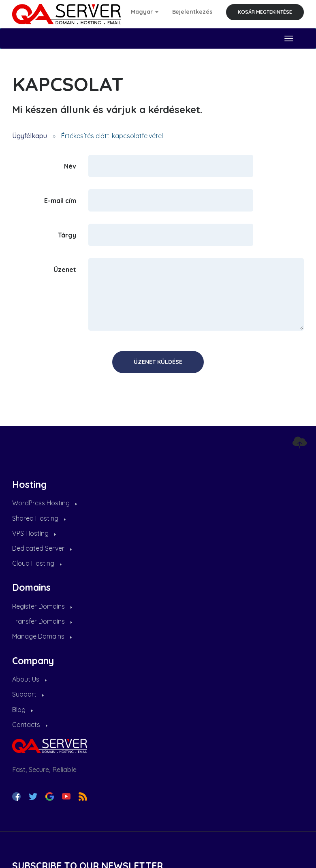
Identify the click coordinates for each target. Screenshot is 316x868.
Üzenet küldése (158, 362)
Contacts (30, 725)
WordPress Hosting (45, 503)
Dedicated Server (42, 548)
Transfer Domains (42, 621)
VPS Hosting (34, 533)
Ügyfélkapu (30, 136)
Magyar (145, 12)
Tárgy (67, 235)
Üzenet (65, 269)
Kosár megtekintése (265, 12)
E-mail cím (60, 200)
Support (28, 694)
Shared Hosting (39, 518)
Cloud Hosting (37, 563)
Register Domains (42, 606)
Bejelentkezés (192, 12)
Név (70, 166)
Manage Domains (42, 636)
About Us (29, 679)
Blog (22, 710)
